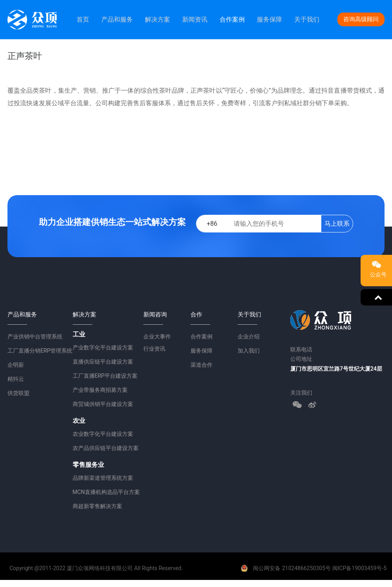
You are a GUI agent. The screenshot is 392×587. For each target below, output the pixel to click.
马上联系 (337, 224)
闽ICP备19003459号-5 (359, 568)
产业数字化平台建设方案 (103, 347)
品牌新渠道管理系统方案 (103, 478)
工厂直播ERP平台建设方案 (105, 376)
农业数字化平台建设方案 (103, 434)
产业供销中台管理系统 (35, 336)
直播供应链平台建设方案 (103, 362)
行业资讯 (154, 349)
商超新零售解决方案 (97, 506)
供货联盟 (18, 393)
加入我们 (249, 351)
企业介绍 (249, 336)
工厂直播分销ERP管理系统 (40, 351)
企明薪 (16, 365)
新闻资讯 (195, 19)
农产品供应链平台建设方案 (106, 448)
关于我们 (307, 19)
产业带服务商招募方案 (100, 390)
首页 (83, 19)
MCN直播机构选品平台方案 (106, 492)
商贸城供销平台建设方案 (103, 404)
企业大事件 (157, 336)
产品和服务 (117, 19)
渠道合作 (201, 365)
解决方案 (158, 19)
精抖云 (16, 379)
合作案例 (232, 19)
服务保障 (269, 19)
